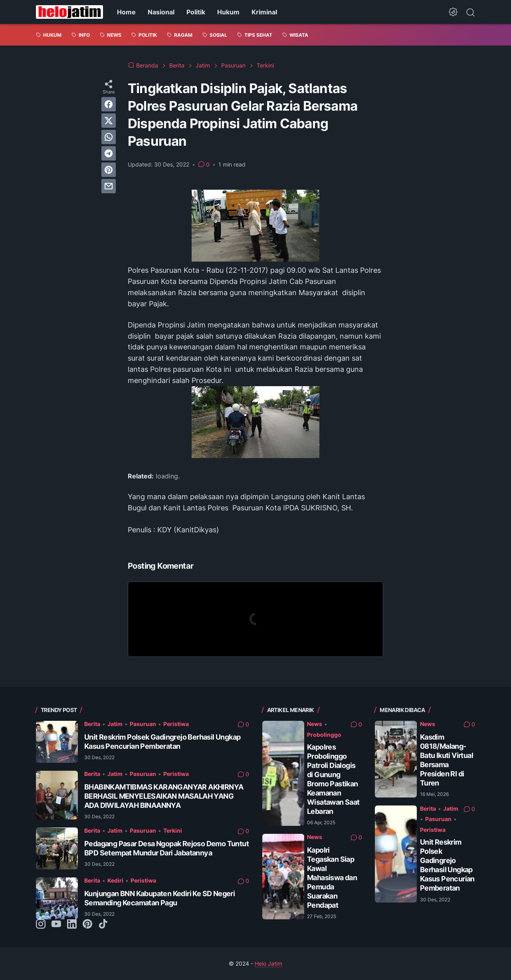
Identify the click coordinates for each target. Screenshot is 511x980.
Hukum (228, 12)
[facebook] (109, 104)
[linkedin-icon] (72, 924)
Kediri (115, 880)
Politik (196, 12)
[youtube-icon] (56, 924)
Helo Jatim (268, 963)
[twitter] (109, 121)
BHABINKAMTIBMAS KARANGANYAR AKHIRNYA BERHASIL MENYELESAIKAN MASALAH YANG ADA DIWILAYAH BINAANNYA (164, 796)
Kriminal (264, 12)
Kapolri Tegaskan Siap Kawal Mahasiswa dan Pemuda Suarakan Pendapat (332, 878)
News (315, 724)
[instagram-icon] (41, 924)
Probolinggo (324, 735)
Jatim (115, 724)
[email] (109, 186)
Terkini (173, 830)
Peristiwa (176, 724)
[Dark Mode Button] (453, 12)
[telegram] (109, 153)
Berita (92, 724)
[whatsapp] (109, 137)
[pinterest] (109, 170)
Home (126, 12)
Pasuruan (143, 724)
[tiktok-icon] (103, 924)
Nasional (161, 12)
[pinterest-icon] (87, 924)
